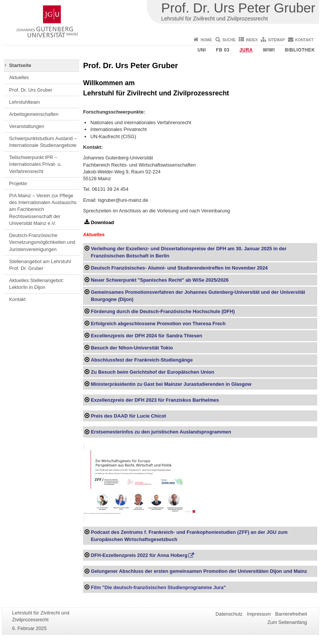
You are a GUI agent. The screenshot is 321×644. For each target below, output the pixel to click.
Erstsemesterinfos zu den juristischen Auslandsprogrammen (161, 432)
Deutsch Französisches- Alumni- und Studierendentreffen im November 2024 (179, 268)
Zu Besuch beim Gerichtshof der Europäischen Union (153, 372)
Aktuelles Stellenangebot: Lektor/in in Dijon (36, 284)
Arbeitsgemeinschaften (34, 114)
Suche (229, 40)
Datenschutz (229, 614)
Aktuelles (19, 77)
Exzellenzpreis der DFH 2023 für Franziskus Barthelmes (155, 400)
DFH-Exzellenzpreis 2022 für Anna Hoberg (139, 555)
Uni (202, 50)
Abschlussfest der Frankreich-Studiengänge (142, 360)
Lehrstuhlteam (24, 102)
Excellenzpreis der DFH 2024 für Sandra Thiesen (147, 336)
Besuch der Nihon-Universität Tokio (132, 348)
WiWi (269, 50)
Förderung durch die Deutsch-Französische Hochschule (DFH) (163, 311)
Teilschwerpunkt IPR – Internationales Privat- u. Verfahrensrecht (35, 164)
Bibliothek (300, 50)
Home (206, 40)
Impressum (259, 614)
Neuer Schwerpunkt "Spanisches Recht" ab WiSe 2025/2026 (160, 280)
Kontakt (304, 40)
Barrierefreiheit (291, 614)
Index (252, 40)
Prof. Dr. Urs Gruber (31, 90)
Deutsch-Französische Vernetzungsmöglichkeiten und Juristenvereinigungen (42, 242)
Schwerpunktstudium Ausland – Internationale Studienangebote (43, 142)
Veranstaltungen (27, 126)
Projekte (18, 183)
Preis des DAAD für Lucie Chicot (128, 416)
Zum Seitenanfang (287, 622)
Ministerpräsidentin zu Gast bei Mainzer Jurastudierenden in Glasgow (171, 384)
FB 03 (223, 50)
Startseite (20, 65)
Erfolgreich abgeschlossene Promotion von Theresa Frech (158, 324)
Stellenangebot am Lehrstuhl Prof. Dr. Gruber (40, 265)
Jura (246, 50)
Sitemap (276, 40)
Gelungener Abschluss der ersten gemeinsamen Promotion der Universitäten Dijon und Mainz (199, 571)
